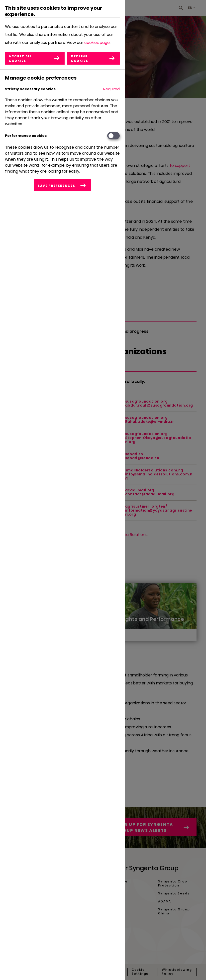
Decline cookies (80, 58)
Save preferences (56, 186)
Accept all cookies (21, 58)
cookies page (97, 43)
